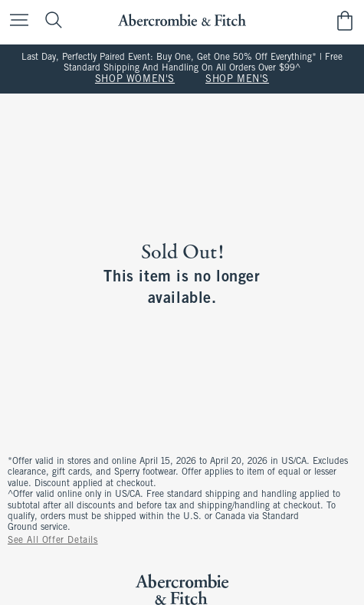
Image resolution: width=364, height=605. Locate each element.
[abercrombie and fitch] (182, 20)
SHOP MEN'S (237, 80)
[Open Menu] (15, 21)
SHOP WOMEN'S (135, 80)
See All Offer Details (53, 541)
